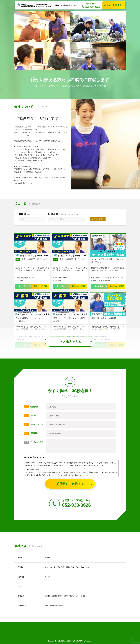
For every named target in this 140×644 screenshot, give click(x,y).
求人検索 (99, 219)
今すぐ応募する (112, 5)
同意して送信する (70, 484)
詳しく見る (23, 286)
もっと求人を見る (69, 342)
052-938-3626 (91, 7)
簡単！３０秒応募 (40, 286)
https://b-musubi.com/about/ (55, 606)
